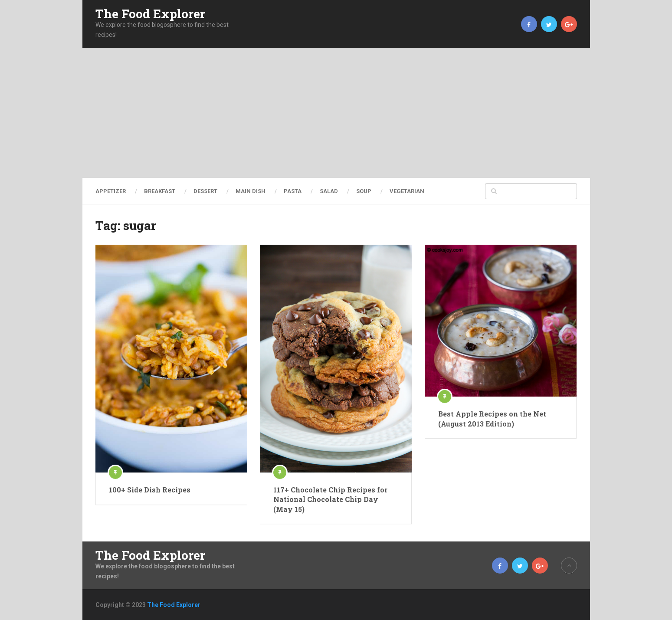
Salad (329, 191)
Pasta (293, 191)
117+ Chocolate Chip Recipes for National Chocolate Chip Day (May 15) (330, 499)
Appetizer (111, 191)
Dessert (205, 191)
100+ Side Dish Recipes (150, 490)
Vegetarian (407, 191)
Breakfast (160, 191)
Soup (364, 191)
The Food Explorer (150, 14)
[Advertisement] (336, 113)
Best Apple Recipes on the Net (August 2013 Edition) (492, 418)
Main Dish (251, 191)
